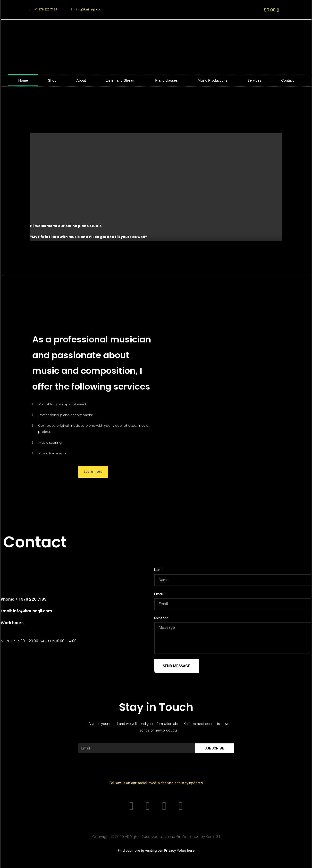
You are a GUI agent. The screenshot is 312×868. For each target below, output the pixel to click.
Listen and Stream (121, 80)
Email (158, 594)
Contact (287, 80)
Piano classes (166, 80)
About (81, 80)
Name (159, 570)
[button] (93, 472)
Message (161, 618)
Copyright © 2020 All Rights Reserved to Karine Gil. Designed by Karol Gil (156, 836)
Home (23, 80)
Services (254, 80)
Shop (52, 80)
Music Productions (213, 80)
